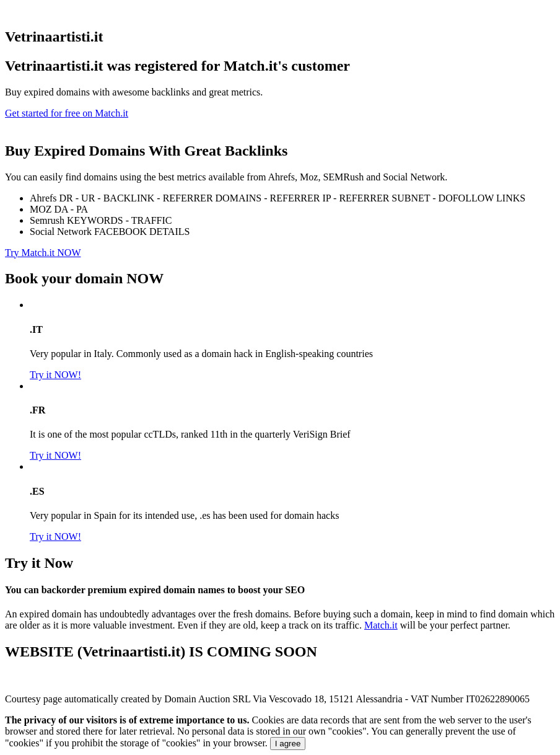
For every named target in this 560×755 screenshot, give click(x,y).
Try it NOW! (55, 375)
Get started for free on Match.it (67, 113)
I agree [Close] (288, 744)
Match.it (381, 625)
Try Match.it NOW (43, 253)
